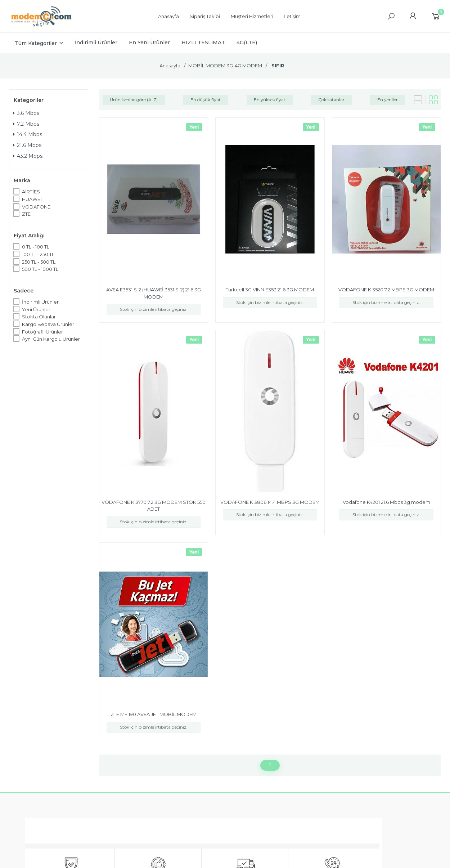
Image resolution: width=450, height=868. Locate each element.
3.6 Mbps (26, 113)
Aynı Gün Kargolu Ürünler (51, 339)
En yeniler (388, 100)
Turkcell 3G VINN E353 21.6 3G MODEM (270, 290)
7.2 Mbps (26, 124)
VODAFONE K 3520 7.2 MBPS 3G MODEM (386, 290)
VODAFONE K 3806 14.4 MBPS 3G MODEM (270, 502)
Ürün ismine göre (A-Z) (134, 100)
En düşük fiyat (206, 100)
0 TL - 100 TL (36, 247)
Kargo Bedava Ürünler (48, 324)
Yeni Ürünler (36, 309)
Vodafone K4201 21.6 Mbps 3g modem (386, 502)
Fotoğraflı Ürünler (42, 332)
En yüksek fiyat (270, 100)
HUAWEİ (32, 199)
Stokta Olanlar (39, 317)
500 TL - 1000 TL (40, 269)
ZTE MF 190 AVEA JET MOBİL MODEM (154, 714)
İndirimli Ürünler (40, 302)
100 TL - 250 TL (38, 254)
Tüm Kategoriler (36, 43)
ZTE (26, 214)
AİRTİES (31, 192)
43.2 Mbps (28, 156)
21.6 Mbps (27, 145)
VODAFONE (36, 207)
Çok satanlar (331, 100)
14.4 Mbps (28, 134)
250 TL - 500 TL (39, 262)
